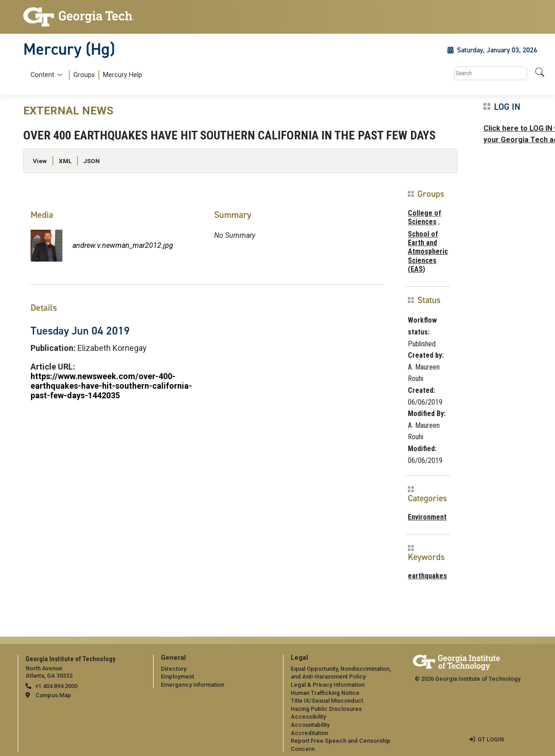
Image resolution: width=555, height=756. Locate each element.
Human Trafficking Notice (325, 693)
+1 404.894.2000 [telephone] (56, 686)
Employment (177, 676)
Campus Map (53, 695)
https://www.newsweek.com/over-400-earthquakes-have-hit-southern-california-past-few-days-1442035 (111, 386)
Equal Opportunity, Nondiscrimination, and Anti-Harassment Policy (341, 673)
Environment (427, 517)
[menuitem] (85, 75)
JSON (92, 161)
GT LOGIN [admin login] (491, 739)
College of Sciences (424, 217)
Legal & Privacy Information (328, 685)
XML (65, 161)
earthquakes (427, 576)
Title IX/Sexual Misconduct (327, 701)
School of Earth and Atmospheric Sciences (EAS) (428, 252)
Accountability (310, 725)
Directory (174, 669)
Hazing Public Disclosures (326, 709)
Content (42, 75)
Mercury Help (123, 75)
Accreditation (309, 733)
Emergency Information (193, 685)
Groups (84, 75)
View (40, 161)
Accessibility (308, 717)
